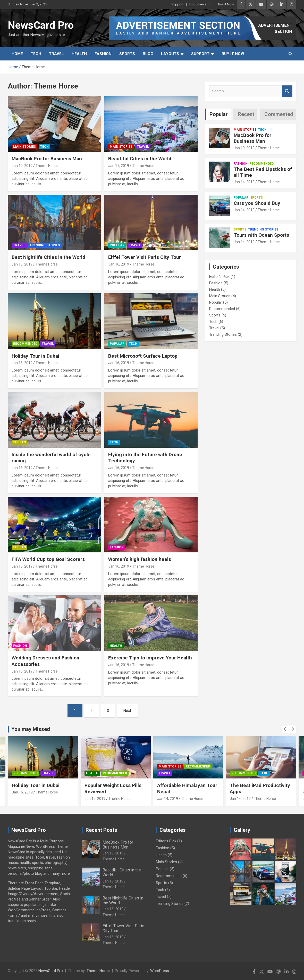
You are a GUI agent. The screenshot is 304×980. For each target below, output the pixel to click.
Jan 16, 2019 (22, 264)
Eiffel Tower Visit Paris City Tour (145, 257)
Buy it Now (226, 4)
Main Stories (24, 147)
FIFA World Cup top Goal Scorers (48, 559)
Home (17, 54)
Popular (117, 245)
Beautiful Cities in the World (140, 159)
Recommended (25, 344)
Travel (56, 54)
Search (287, 91)
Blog (148, 54)
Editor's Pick (219, 277)
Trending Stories (45, 245)
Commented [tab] (279, 114)
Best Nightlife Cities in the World (48, 257)
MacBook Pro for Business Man (47, 159)
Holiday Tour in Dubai (35, 356)
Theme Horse (47, 166)
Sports (127, 54)
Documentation (201, 4)
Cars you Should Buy (257, 203)
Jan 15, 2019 (95, 799)
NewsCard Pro (41, 25)
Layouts (170, 54)
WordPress (160, 971)
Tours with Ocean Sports (261, 235)
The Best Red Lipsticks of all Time (263, 172)
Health (79, 54)
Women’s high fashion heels (140, 559)
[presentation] (285, 729)
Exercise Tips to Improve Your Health (150, 658)
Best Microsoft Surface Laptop (143, 356)
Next (127, 711)
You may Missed (31, 729)
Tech (36, 54)
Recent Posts (101, 830)
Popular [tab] (219, 114)
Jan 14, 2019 (244, 182)
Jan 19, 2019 (22, 166)
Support (177, 4)
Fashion (103, 54)
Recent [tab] (246, 114)
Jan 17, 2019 (119, 166)
